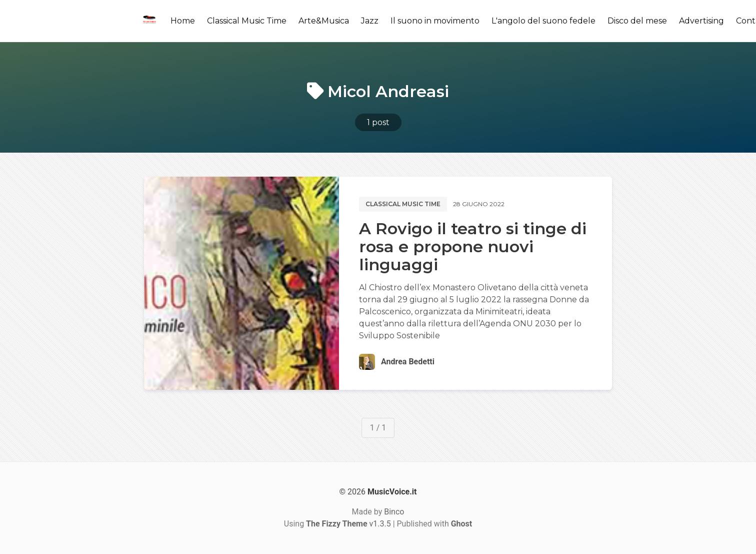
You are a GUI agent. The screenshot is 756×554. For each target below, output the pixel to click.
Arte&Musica (324, 21)
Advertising (701, 21)
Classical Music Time (247, 21)
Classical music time (403, 204)
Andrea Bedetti (408, 362)
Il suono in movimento (435, 21)
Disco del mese (637, 21)
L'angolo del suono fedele (543, 21)
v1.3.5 (348, 524)
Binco (394, 512)
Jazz (370, 21)
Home (183, 21)
